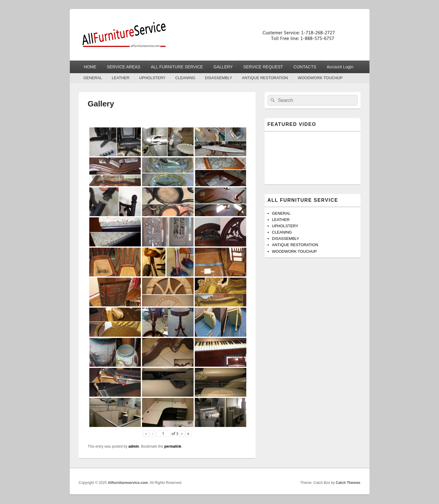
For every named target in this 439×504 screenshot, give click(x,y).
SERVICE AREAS (123, 67)
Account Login (340, 67)
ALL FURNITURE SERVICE (177, 67)
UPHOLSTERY (152, 78)
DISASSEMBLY (219, 78)
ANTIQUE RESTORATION (265, 78)
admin (134, 446)
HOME (90, 67)
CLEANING (185, 78)
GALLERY (223, 67)
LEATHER (121, 78)
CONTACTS (305, 67)
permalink (173, 446)
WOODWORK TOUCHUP (320, 78)
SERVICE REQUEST (263, 67)
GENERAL (93, 78)
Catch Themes (348, 483)
